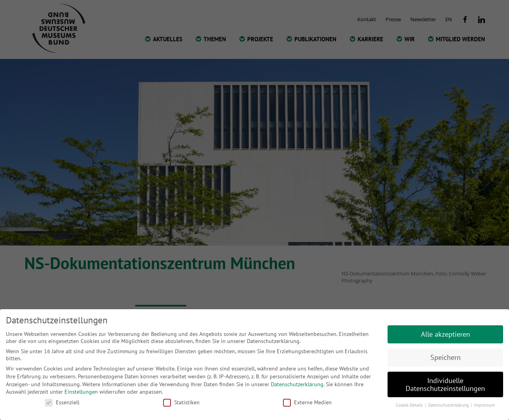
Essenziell (62, 402)
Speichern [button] (446, 357)
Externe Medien (307, 402)
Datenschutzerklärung (297, 384)
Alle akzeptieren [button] (446, 334)
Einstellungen (81, 392)
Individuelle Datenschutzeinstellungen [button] (445, 384)
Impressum (484, 405)
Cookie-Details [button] (410, 405)
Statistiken (181, 402)
